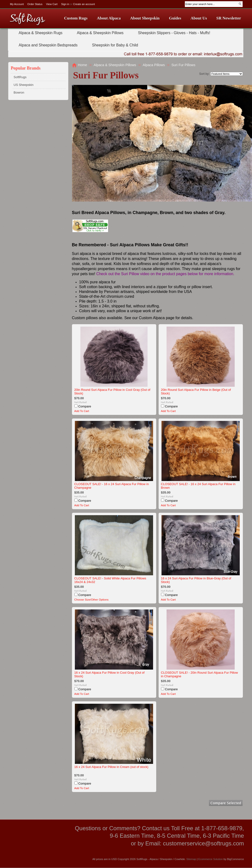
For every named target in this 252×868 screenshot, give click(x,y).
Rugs (27, 19)
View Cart (52, 4)
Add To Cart (82, 411)
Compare (85, 406)
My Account (17, 4)
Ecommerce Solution (211, 859)
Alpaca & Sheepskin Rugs (41, 33)
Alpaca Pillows (154, 65)
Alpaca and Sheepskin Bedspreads (48, 45)
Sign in (65, 4)
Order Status (35, 4)
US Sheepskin (24, 85)
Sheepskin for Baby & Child (115, 45)
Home (83, 65)
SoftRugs (20, 77)
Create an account (84, 4)
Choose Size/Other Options (91, 599)
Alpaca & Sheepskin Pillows (100, 33)
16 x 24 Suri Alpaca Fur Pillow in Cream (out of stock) (111, 767)
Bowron (19, 92)
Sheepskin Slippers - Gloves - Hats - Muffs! (174, 33)
